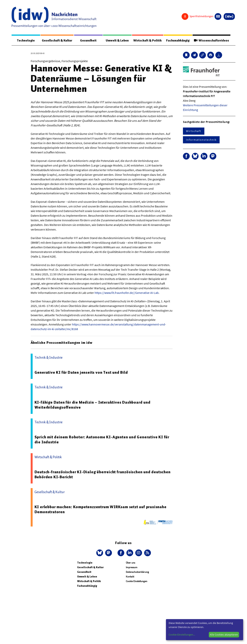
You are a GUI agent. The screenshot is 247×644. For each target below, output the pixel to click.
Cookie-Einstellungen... (182, 635)
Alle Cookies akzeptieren (224, 635)
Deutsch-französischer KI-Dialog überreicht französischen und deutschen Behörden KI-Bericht (103, 475)
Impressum (132, 568)
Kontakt (130, 577)
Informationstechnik (201, 140)
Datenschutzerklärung (137, 572)
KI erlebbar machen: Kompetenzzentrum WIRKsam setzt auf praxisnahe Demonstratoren (101, 510)
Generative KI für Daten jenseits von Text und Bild (81, 373)
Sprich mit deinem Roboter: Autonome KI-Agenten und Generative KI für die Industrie (102, 440)
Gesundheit (88, 41)
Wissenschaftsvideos (211, 41)
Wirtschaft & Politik (147, 41)
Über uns (130, 563)
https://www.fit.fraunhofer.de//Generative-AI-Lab (127, 293)
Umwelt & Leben (117, 41)
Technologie (26, 41)
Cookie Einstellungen (137, 581)
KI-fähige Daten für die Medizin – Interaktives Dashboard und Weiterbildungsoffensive (93, 405)
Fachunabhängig (178, 41)
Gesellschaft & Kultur (57, 41)
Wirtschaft (194, 131)
